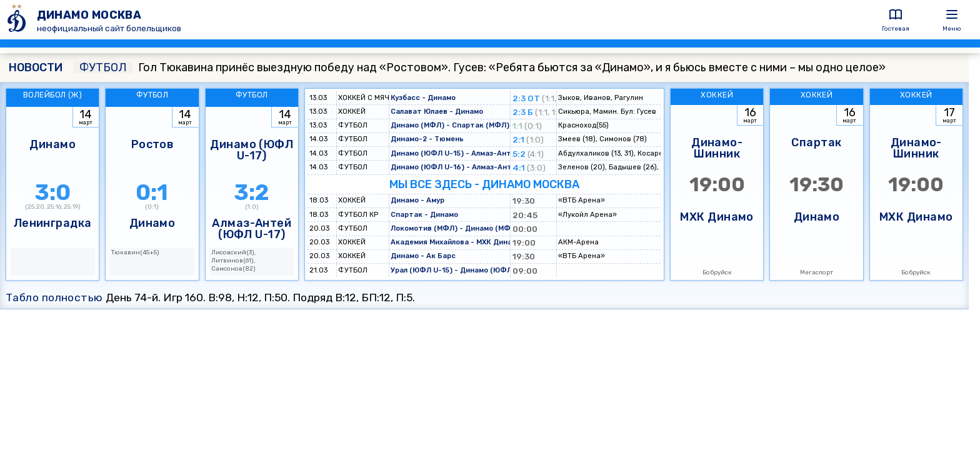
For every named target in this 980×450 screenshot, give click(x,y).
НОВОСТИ (36, 67)
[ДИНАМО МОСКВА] (18, 20)
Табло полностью (54, 297)
